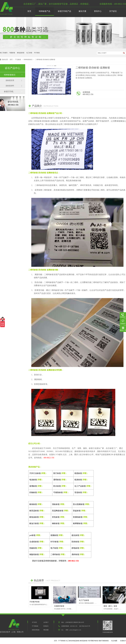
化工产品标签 (84, 600)
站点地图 (114, 641)
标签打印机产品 (64, 11)
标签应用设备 (36, 630)
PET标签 (37, 53)
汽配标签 (12, 53)
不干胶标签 (35, 626)
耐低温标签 (21, 53)
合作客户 (46, 622)
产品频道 (18, 60)
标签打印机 (9, 92)
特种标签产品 (45, 11)
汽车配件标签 (35, 602)
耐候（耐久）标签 (110, 606)
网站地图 (46, 630)
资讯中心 (98, 11)
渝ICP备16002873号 (85, 626)
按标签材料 (10, 86)
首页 (29, 11)
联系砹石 (46, 626)
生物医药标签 (59, 606)
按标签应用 (10, 80)
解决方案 (83, 11)
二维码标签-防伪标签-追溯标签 (45, 60)
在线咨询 (118, 94)
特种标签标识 (28, 60)
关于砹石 (113, 11)
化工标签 (29, 53)
